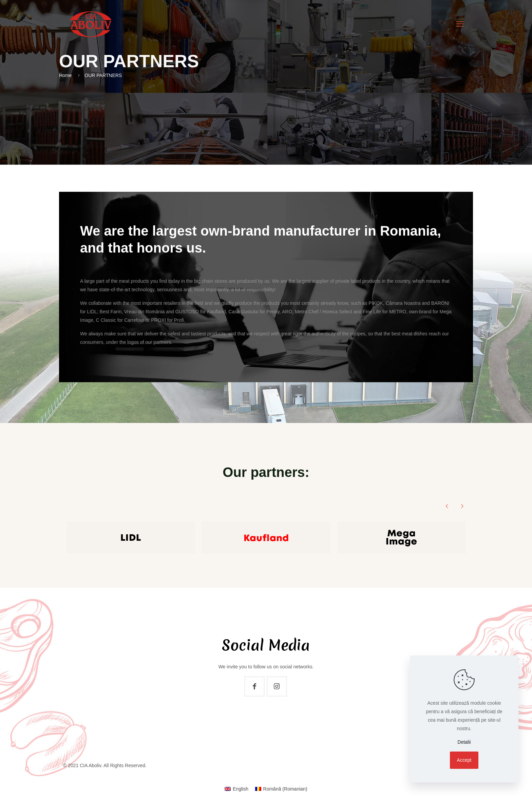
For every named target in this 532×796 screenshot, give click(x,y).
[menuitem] (236, 789)
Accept (464, 760)
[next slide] (462, 506)
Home (65, 75)
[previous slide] (447, 506)
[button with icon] (254, 686)
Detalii (464, 742)
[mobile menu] (460, 24)
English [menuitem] (241, 789)
